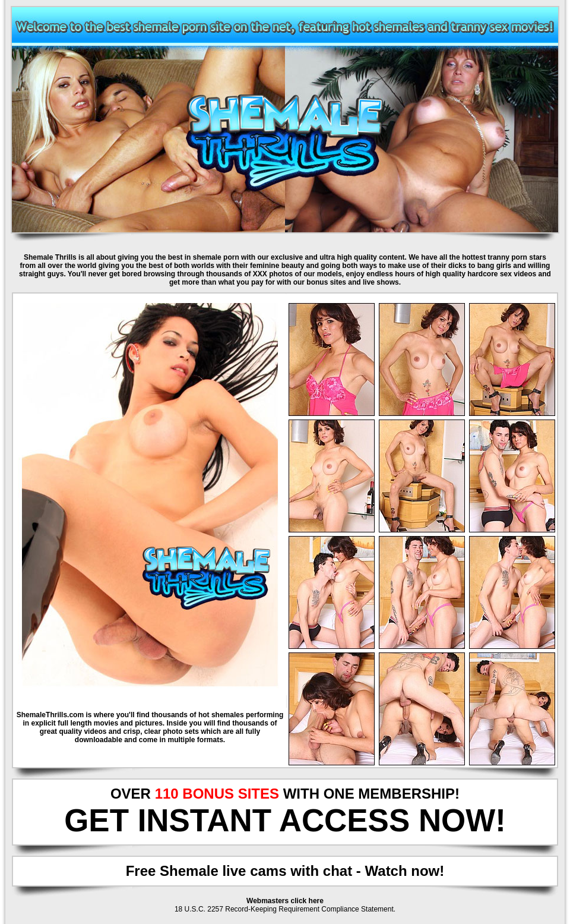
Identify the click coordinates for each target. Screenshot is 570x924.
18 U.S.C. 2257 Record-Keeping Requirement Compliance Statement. (285, 909)
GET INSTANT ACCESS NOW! (285, 820)
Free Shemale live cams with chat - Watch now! (285, 871)
